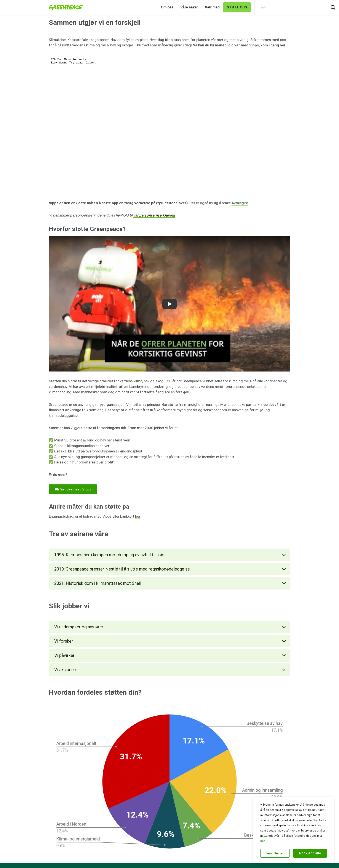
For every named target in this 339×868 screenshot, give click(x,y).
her (263, 841)
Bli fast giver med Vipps (73, 489)
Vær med (212, 7)
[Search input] (288, 7)
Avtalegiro (240, 203)
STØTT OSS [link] (237, 7)
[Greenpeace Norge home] (65, 7)
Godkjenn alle (310, 853)
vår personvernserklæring (154, 215)
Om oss (167, 7)
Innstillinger (275, 853)
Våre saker (189, 7)
